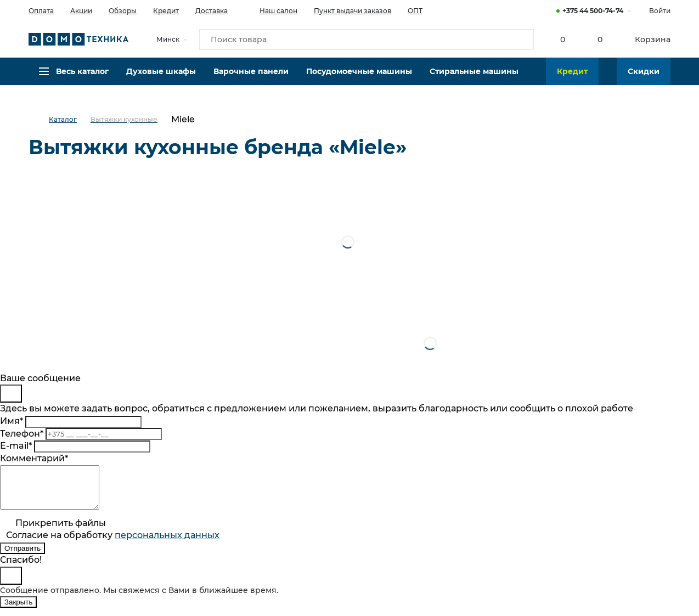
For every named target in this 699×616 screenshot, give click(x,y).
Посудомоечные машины (359, 80)
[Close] (11, 394)
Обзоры (123, 11)
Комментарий (34, 458)
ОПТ (415, 11)
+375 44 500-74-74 (593, 11)
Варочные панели (251, 80)
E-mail (16, 446)
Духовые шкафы (161, 80)
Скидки (644, 80)
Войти (660, 11)
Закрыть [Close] (18, 610)
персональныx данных (167, 543)
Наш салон (271, 10)
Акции (81, 11)
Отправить (22, 556)
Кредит (166, 11)
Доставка (212, 11)
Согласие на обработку (113, 543)
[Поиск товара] (367, 41)
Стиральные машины (474, 80)
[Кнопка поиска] (520, 41)
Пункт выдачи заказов (353, 11)
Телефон (22, 434)
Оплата (41, 11)
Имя (12, 421)
